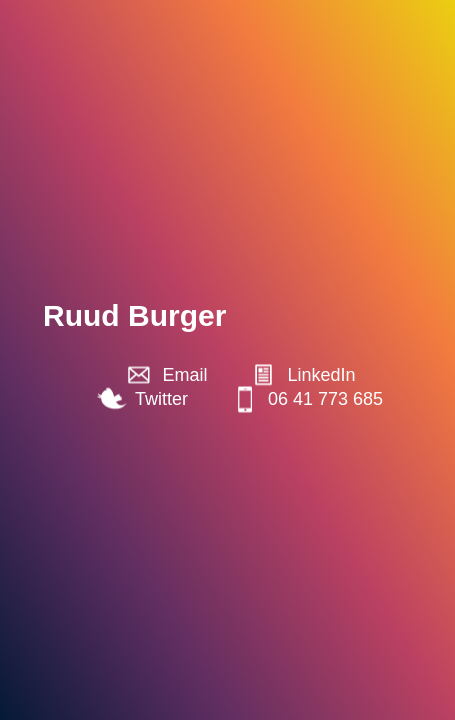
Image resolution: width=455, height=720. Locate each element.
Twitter (161, 399)
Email (184, 375)
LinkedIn (321, 375)
